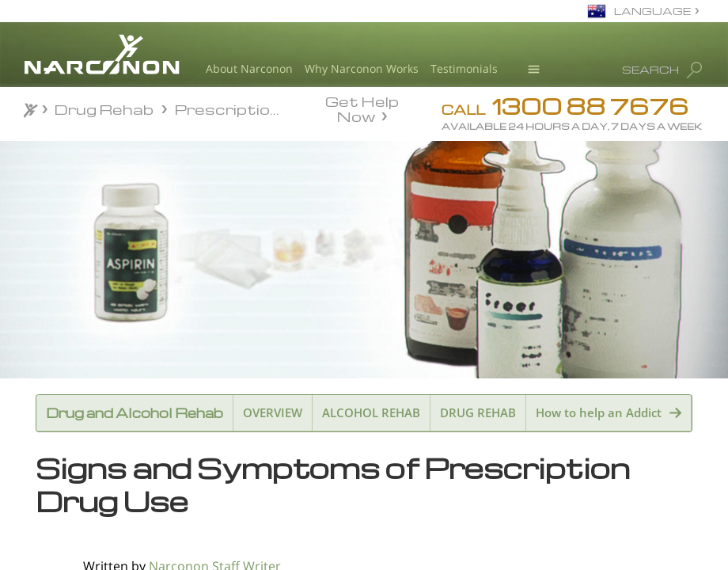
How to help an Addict (599, 412)
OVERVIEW (273, 412)
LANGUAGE (652, 11)
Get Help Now (362, 108)
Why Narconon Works (362, 68)
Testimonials (464, 68)
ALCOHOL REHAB (371, 412)
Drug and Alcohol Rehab (135, 413)
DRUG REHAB (478, 412)
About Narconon (249, 68)
